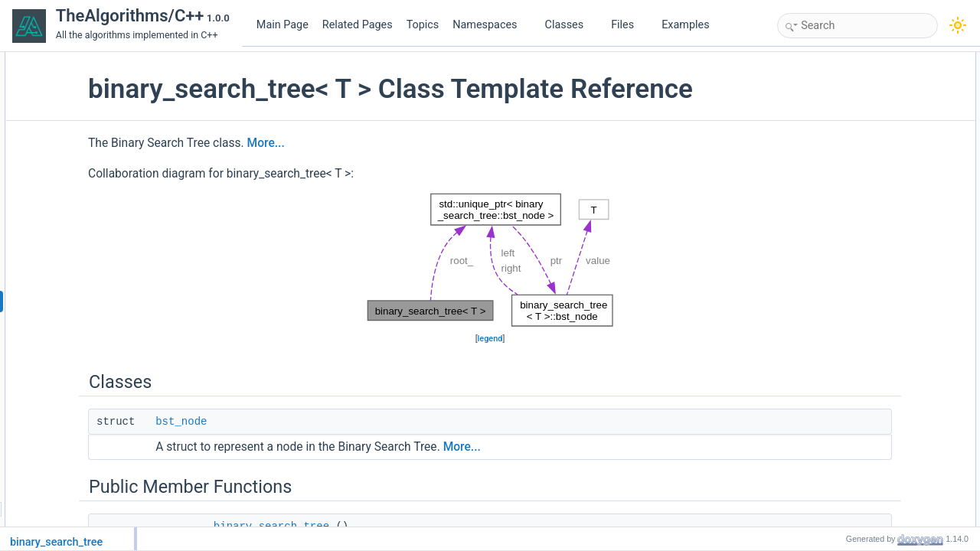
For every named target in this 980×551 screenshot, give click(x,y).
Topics (423, 25)
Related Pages (358, 25)
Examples (685, 25)
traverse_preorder (859, 397)
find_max (842, 195)
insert (834, 128)
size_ (834, 465)
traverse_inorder (856, 380)
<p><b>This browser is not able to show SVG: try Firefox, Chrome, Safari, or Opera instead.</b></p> (490, 292)
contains (840, 161)
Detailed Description (852, 481)
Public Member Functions (862, 94)
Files (628, 25)
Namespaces (491, 25)
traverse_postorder (862, 414)
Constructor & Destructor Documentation (893, 498)
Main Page (283, 25)
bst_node (297, 454)
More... (382, 175)
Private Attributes (846, 431)
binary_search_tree (862, 111)
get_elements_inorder (867, 229)
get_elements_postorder (872, 262)
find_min (840, 178)
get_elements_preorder (871, 246)
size (831, 212)
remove (838, 145)
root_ (833, 448)
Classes (570, 25)
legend (490, 371)
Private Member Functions (864, 279)
